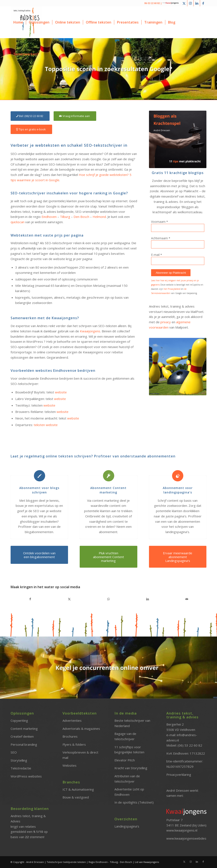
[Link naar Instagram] (190, 3)
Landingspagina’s (127, 826)
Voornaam (159, 222)
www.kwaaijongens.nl (182, 830)
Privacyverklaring (179, 775)
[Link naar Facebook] (203, 3)
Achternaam (161, 238)
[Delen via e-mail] (187, 599)
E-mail (156, 255)
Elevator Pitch (125, 760)
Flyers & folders (74, 744)
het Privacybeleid (172, 289)
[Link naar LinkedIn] (197, 3)
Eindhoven (49, 217)
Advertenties (72, 720)
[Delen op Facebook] (30, 599)
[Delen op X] (69, 599)
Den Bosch (81, 217)
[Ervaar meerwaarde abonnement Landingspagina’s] (178, 557)
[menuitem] (18, 22)
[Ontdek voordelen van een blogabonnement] (39, 555)
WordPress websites (26, 776)
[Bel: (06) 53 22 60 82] (30, 116)
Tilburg (65, 217)
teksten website (46, 425)
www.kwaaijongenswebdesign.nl (190, 838)
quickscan (17, 222)
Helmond (99, 217)
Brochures (70, 736)
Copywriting (19, 720)
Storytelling (19, 760)
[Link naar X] (184, 3)
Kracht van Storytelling (131, 768)
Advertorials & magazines (81, 729)
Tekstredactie (21, 768)
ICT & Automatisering (78, 789)
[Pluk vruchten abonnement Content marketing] (108, 557)
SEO (14, 752)
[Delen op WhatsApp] (109, 599)
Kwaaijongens (90, 331)
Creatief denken (22, 736)
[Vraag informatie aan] (75, 116)
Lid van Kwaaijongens (147, 862)
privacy (166, 322)
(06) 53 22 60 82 (190, 745)
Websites (70, 765)
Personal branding (24, 744)
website (61, 392)
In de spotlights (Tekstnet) (134, 802)
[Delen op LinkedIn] (148, 599)
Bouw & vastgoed (76, 797)
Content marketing (24, 729)
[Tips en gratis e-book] (31, 129)
